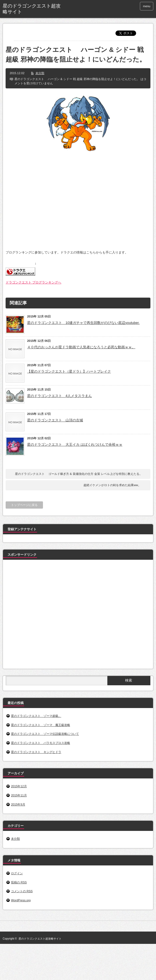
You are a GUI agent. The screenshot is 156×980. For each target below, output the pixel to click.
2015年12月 (19, 786)
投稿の (19, 882)
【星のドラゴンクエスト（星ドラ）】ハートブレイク (69, 371)
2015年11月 (19, 795)
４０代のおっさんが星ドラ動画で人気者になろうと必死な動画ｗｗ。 (81, 347)
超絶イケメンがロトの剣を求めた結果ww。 (112, 485)
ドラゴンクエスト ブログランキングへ (33, 282)
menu (147, 6)
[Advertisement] (50, 615)
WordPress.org (21, 900)
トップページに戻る (24, 505)
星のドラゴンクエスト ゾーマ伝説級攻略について (45, 734)
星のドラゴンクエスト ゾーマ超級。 (36, 716)
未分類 (40, 73)
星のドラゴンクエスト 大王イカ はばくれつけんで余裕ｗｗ (75, 444)
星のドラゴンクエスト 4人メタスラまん (59, 396)
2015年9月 (18, 804)
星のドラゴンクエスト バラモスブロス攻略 (41, 743)
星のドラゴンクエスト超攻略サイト (32, 9)
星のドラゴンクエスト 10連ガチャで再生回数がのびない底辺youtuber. (83, 323)
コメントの (22, 891)
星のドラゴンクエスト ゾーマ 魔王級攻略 (41, 725)
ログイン (17, 873)
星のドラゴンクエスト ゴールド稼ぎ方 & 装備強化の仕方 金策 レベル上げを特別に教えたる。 (79, 474)
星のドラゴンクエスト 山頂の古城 (55, 420)
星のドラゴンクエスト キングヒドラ (36, 752)
